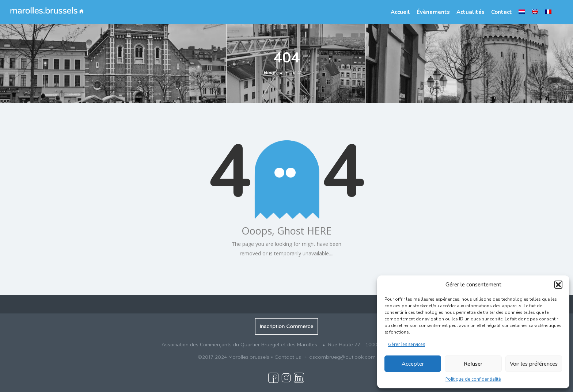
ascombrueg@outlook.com (342, 357)
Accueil (400, 12)
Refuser (473, 364)
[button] (558, 285)
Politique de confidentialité (473, 379)
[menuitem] (522, 12)
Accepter (413, 364)
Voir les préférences (534, 364)
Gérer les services (407, 344)
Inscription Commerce (286, 326)
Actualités (470, 12)
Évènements (433, 12)
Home (270, 73)
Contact (502, 12)
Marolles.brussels (249, 357)
